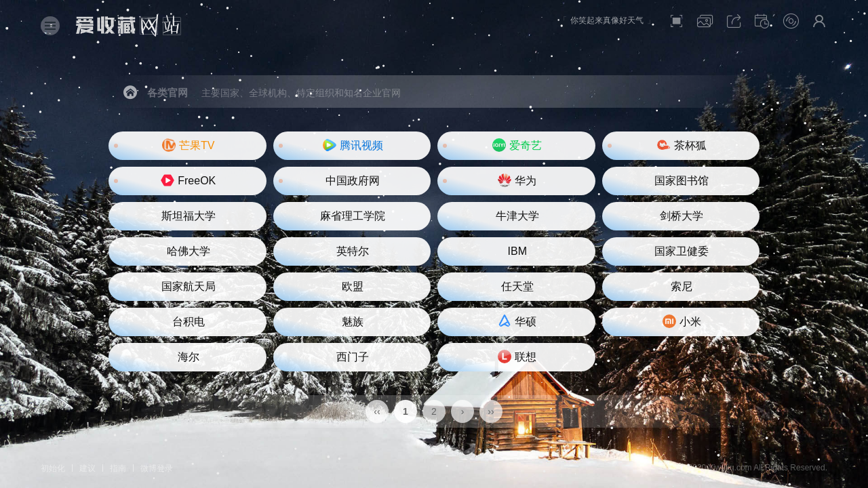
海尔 (189, 357)
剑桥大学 (682, 216)
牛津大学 (517, 216)
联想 (517, 357)
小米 (682, 321)
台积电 (189, 322)
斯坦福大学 (189, 216)
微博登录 (157, 468)
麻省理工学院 (353, 216)
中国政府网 (353, 181)
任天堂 (517, 286)
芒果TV (188, 145)
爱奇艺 (517, 145)
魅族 (353, 322)
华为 (517, 180)
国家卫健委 (682, 251)
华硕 (517, 321)
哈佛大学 (189, 251)
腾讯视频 (353, 145)
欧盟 (353, 286)
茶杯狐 (682, 145)
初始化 (53, 468)
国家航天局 (189, 286)
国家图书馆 (682, 181)
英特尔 (353, 251)
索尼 (682, 286)
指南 (118, 468)
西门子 (353, 357)
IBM (517, 251)
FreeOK (188, 180)
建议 (87, 468)
